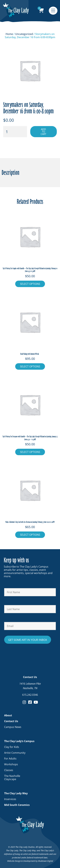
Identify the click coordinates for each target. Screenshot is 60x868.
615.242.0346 (30, 695)
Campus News (13, 727)
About (8, 715)
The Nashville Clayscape (12, 778)
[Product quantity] (15, 132)
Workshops (11, 764)
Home (9, 34)
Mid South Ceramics (17, 805)
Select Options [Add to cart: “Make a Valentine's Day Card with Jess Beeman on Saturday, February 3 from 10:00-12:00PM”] (30, 535)
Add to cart (43, 132)
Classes (9, 770)
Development (29, 861)
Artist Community (15, 753)
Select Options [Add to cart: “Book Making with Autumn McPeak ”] (30, 366)
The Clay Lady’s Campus (20, 741)
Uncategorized (24, 34)
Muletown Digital (46, 861)
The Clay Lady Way (17, 793)
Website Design (14, 861)
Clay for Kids (12, 747)
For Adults (10, 759)
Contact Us (12, 721)
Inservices (10, 799)
